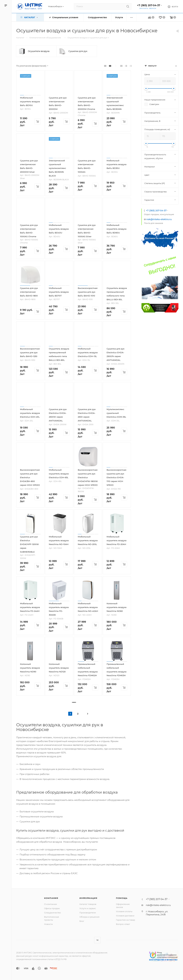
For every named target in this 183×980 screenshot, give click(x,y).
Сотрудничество (52, 913)
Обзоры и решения (89, 917)
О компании (50, 904)
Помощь (122, 898)
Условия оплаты (124, 911)
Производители (88, 913)
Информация (88, 898)
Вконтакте (97, 940)
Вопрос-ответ (123, 924)
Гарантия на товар (126, 920)
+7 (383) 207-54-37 (149, 5)
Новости (48, 924)
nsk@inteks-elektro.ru (159, 219)
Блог (82, 921)
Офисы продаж (52, 908)
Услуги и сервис (88, 908)
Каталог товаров (88, 904)
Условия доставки (125, 916)
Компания (51, 898)
